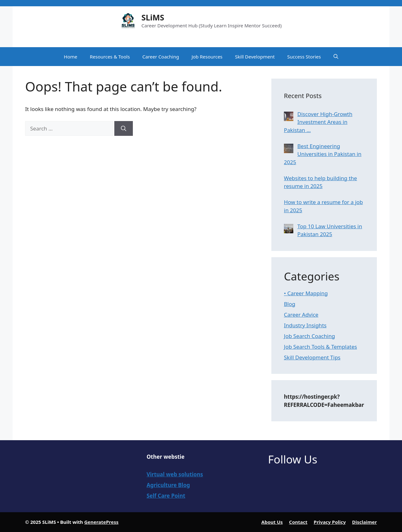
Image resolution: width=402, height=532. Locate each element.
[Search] (124, 129)
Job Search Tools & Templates (321, 347)
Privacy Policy (330, 522)
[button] (336, 57)
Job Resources (207, 57)
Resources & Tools (110, 57)
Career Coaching (161, 57)
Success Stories (304, 57)
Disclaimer (364, 522)
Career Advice (301, 315)
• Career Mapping (306, 293)
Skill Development (255, 57)
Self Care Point (166, 496)
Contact (298, 522)
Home (71, 57)
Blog (290, 304)
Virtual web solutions (175, 474)
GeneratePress (101, 522)
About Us (272, 522)
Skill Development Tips (312, 357)
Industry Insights (305, 325)
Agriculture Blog (168, 485)
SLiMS (153, 17)
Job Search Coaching (310, 336)
